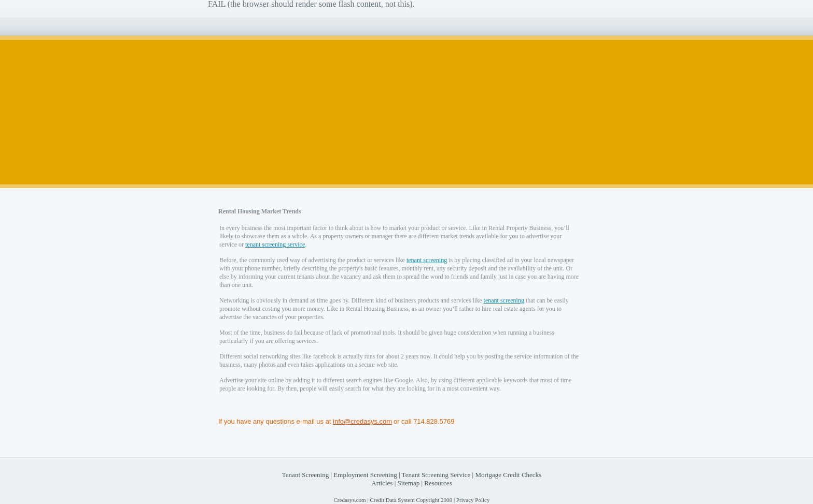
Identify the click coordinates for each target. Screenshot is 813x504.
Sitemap (409, 483)
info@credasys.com (362, 421)
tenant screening (427, 260)
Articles (382, 483)
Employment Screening (365, 475)
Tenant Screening (305, 475)
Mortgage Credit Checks (508, 475)
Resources (438, 483)
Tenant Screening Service (436, 475)
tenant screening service (275, 244)
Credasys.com (349, 500)
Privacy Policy (473, 500)
